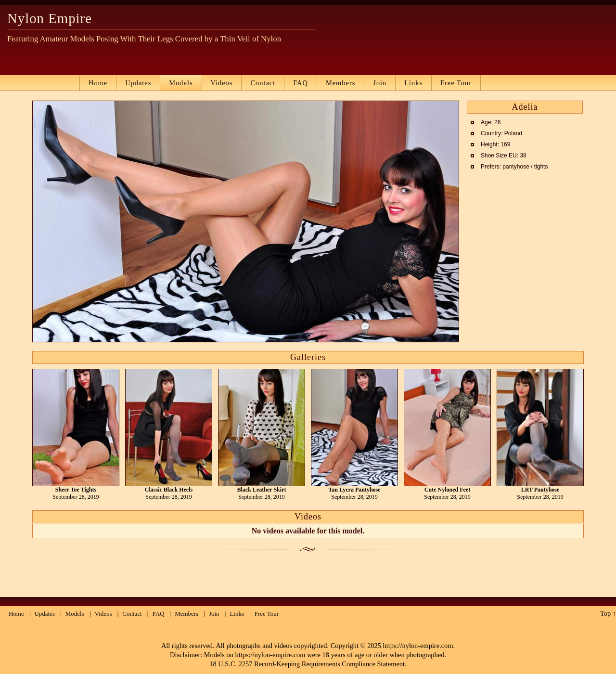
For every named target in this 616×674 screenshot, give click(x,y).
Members (340, 83)
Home (98, 83)
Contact (263, 83)
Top (605, 613)
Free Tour (456, 83)
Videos (222, 83)
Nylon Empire (50, 18)
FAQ (301, 83)
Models (181, 83)
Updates (138, 83)
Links (413, 83)
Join (380, 83)
